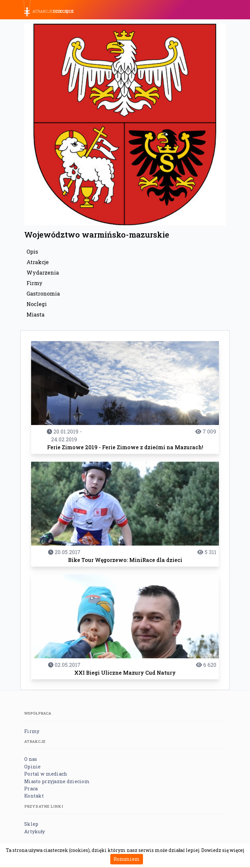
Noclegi (37, 304)
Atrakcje (38, 262)
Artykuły (35, 831)
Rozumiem (127, 859)
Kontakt (34, 796)
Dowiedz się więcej (223, 850)
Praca (31, 789)
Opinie (33, 767)
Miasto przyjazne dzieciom (57, 781)
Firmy (35, 283)
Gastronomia (43, 293)
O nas (31, 759)
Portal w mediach (46, 774)
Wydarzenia (43, 272)
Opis (32, 251)
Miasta (36, 314)
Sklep (31, 824)
